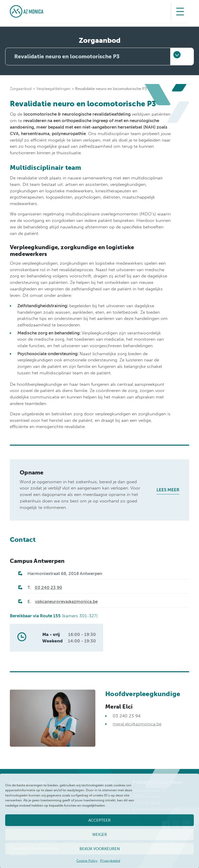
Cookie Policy (87, 861)
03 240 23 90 (48, 588)
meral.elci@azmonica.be (137, 724)
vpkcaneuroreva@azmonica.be (66, 602)
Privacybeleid (110, 861)
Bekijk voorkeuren (100, 849)
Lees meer (168, 490)
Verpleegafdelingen (53, 89)
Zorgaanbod (21, 89)
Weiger (100, 835)
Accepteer (99, 820)
